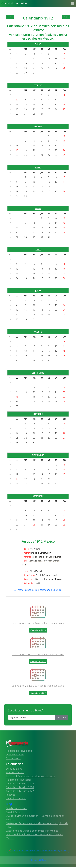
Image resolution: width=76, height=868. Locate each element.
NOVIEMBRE (38, 455)
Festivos (11, 795)
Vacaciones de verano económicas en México (32, 831)
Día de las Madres (16, 808)
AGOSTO (38, 332)
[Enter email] (32, 717)
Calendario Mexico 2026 (20, 787)
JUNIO (38, 250)
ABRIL (38, 167)
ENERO (38, 44)
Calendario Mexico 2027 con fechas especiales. (38, 686)
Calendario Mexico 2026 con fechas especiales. (38, 623)
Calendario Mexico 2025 (20, 784)
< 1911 (10, 17)
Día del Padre (14, 812)
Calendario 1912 (38, 18)
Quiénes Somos (15, 754)
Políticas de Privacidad (19, 751)
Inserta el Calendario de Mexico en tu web (30, 776)
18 (17, 150)
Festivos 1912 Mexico (38, 541)
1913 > (66, 17)
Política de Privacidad (18, 780)
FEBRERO (38, 85)
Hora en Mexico (15, 772)
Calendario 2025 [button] (38, 662)
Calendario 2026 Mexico (38, 860)
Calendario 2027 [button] (38, 693)
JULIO (38, 291)
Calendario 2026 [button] (38, 630)
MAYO (38, 209)
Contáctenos (13, 758)
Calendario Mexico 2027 (20, 791)
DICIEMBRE (38, 496)
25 (34, 525)
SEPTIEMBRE (38, 373)
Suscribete (61, 717)
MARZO (38, 126)
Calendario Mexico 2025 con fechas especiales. (38, 654)
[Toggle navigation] (73, 3)
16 (17, 397)
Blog (9, 804)
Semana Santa (14, 769)
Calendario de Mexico (14, 3)
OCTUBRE (38, 414)
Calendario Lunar (16, 798)
